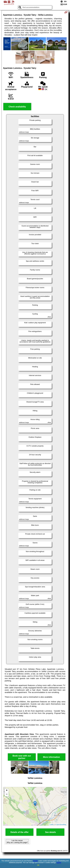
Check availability (17, 107)
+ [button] (7, 791)
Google (35, 861)
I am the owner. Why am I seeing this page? (17, 841)
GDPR (59, 863)
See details (51, 832)
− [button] (7, 794)
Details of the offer (19, 832)
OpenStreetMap (61, 825)
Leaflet (51, 825)
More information (52, 757)
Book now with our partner (22, 757)
